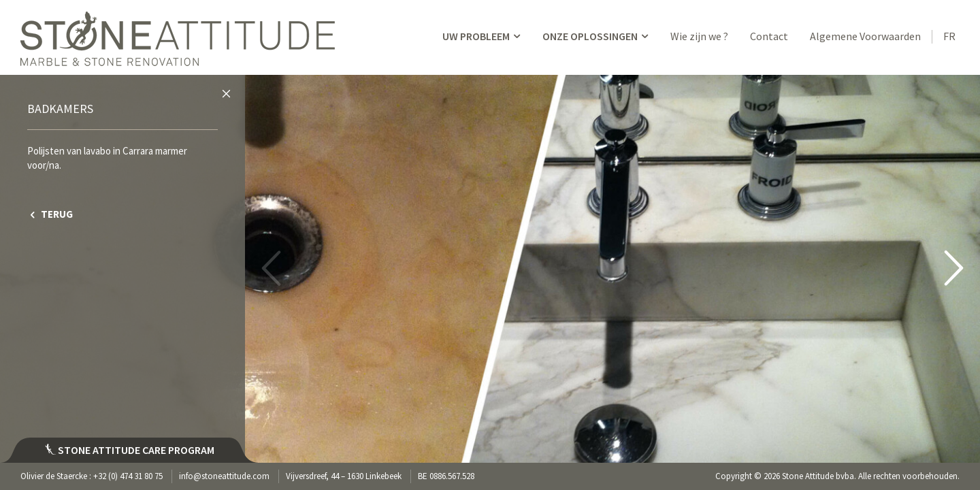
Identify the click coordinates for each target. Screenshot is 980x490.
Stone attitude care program (130, 450)
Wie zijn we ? (699, 36)
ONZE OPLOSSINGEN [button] (597, 36)
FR (949, 36)
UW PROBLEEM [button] (483, 36)
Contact (769, 36)
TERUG (50, 214)
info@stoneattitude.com (224, 476)
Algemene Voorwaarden (865, 36)
